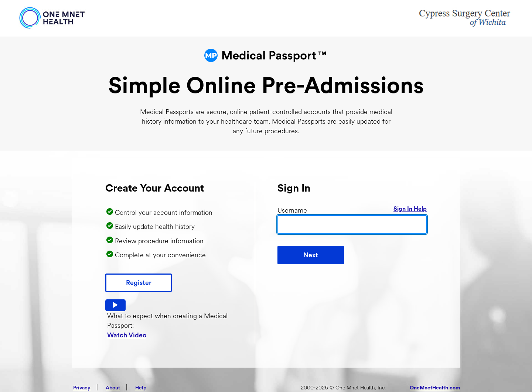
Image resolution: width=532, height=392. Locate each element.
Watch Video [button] (127, 335)
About (113, 388)
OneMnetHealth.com (435, 388)
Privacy (82, 388)
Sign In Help (410, 209)
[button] (115, 305)
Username (292, 210)
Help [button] (141, 388)
